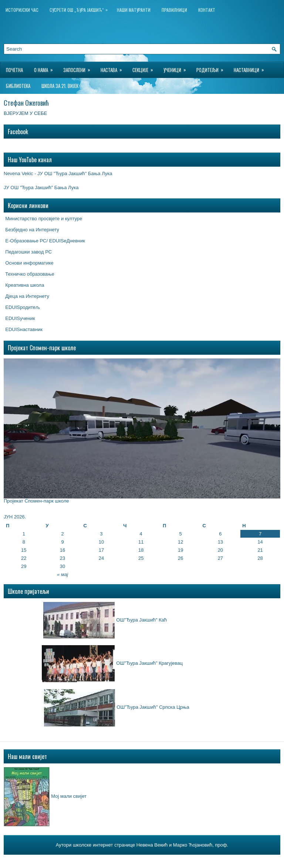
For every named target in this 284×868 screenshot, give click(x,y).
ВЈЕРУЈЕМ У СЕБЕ (26, 113)
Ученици (177, 68)
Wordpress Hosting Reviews (186, 860)
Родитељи (212, 68)
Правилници (174, 10)
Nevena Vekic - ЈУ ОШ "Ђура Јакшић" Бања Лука (58, 173)
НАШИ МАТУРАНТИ (134, 10)
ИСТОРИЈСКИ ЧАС (22, 10)
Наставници (251, 68)
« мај (62, 574)
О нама (46, 68)
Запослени (79, 68)
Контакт (207, 10)
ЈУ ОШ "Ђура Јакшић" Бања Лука (41, 188)
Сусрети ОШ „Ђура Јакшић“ (80, 8)
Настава (114, 68)
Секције (145, 68)
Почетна (14, 70)
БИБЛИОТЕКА (18, 86)
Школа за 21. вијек (60, 86)
